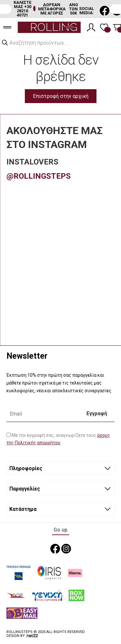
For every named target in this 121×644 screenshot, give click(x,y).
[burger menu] (7, 27)
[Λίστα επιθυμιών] (104, 27)
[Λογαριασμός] (91, 27)
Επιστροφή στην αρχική (61, 96)
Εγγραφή (97, 413)
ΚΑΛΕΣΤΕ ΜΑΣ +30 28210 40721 (22, 9)
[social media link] (105, 11)
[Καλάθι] (117, 27)
